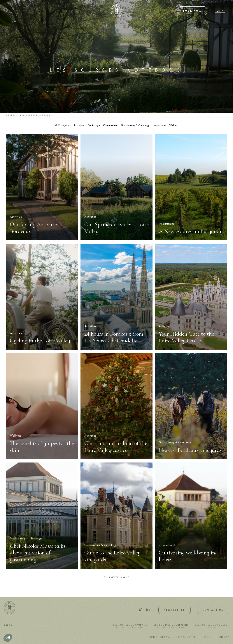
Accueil (12, 115)
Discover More (117, 577)
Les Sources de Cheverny (171, 626)
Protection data (159, 637)
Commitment (111, 126)
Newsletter (174, 610)
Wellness (174, 126)
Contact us (213, 610)
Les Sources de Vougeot (212, 626)
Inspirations (159, 126)
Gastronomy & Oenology (135, 126)
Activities (79, 126)
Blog (207, 637)
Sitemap (224, 637)
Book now (192, 11)
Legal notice (187, 637)
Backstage (94, 126)
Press (8, 625)
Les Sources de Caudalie (130, 626)
